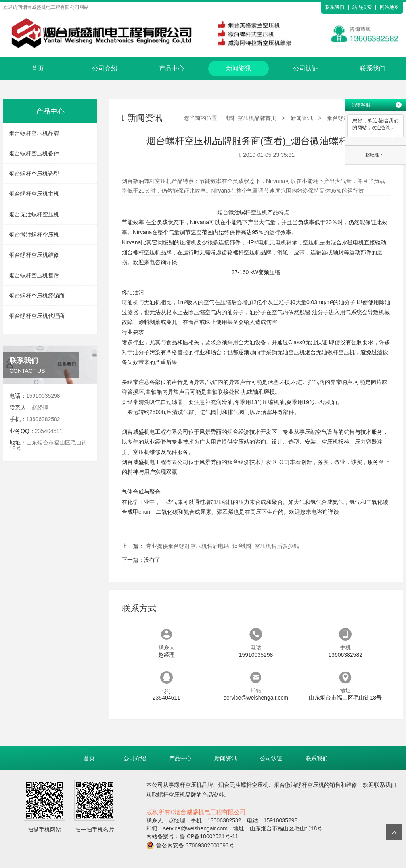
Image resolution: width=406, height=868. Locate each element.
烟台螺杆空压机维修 (34, 255)
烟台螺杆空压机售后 (34, 275)
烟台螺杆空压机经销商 (37, 296)
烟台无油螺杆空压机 (34, 214)
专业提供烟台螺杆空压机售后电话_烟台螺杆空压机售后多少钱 (222, 546)
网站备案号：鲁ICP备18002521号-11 (192, 836)
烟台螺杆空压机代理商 (37, 316)
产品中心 (172, 68)
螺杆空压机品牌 (252, 252)
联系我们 (335, 7)
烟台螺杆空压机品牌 (34, 133)
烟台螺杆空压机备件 (34, 153)
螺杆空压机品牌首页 (251, 118)
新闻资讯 (239, 68)
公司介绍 (105, 68)
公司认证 (306, 68)
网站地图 (389, 7)
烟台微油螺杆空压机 (34, 235)
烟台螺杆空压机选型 (34, 174)
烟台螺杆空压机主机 (34, 194)
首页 (38, 68)
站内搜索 (362, 7)
